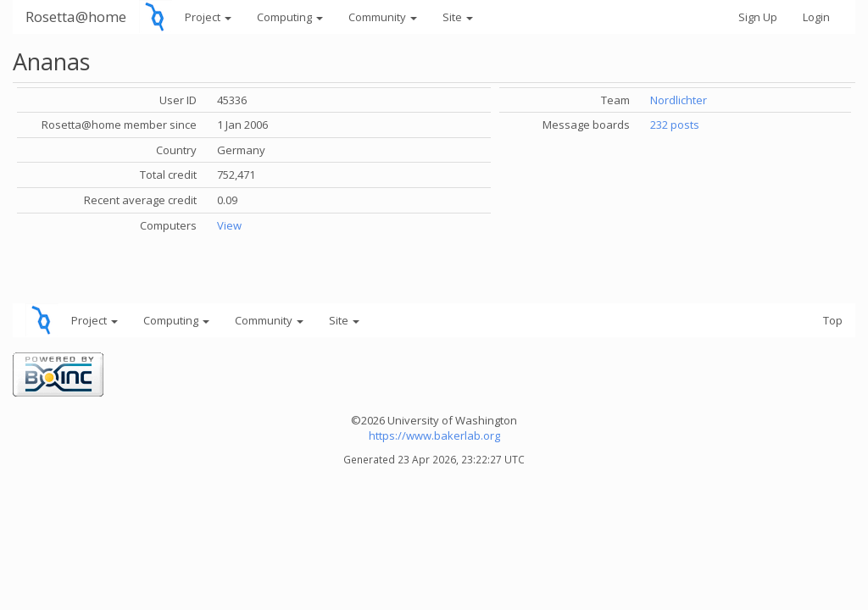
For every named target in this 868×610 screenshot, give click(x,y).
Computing (290, 17)
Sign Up (758, 17)
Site (458, 17)
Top (833, 320)
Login (816, 17)
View (229, 225)
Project (208, 17)
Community (383, 17)
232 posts (675, 125)
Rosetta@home (76, 17)
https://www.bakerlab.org (434, 435)
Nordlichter (679, 100)
